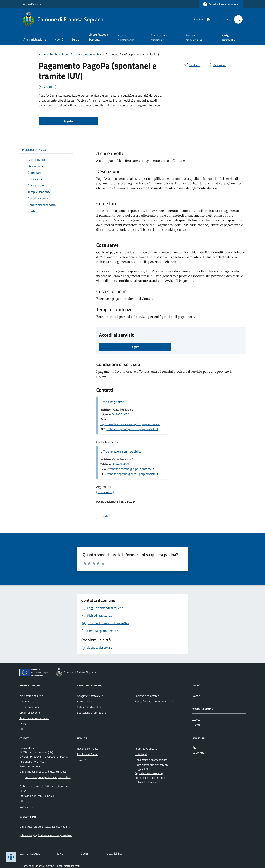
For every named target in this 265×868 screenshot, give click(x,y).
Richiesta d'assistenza (147, 782)
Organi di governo (30, 713)
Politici (23, 724)
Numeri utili (26, 807)
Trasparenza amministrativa (194, 37)
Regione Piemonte (32, 4)
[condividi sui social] (191, 65)
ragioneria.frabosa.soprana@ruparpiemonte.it (130, 424)
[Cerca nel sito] (237, 19)
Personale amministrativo (34, 718)
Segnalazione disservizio (149, 773)
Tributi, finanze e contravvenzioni (82, 54)
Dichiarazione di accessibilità (151, 760)
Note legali (141, 754)
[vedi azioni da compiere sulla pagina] (216, 65)
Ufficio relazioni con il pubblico (121, 451)
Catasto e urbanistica (89, 707)
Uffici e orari (26, 801)
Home (42, 54)
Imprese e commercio (147, 696)
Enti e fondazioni (29, 707)
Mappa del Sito (113, 853)
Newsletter (199, 753)
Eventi (196, 725)
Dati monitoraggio (30, 853)
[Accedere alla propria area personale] (221, 4)
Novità (59, 39)
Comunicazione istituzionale (159, 37)
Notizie (196, 696)
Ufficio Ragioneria (112, 402)
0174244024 (121, 414)
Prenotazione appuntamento (151, 778)
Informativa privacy (146, 749)
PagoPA (68, 121)
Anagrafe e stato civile (90, 696)
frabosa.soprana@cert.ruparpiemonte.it (132, 429)
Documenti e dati (29, 701)
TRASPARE (84, 760)
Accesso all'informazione (127, 37)
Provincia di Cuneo (88, 754)
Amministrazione (35, 39)
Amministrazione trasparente (152, 765)
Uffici (22, 729)
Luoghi (196, 719)
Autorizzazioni (85, 701)
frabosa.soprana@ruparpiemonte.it (131, 469)
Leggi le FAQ (142, 769)
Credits (84, 853)
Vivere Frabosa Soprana (98, 37)
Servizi (76, 39)
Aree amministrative (31, 696)
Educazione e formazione (91, 713)
